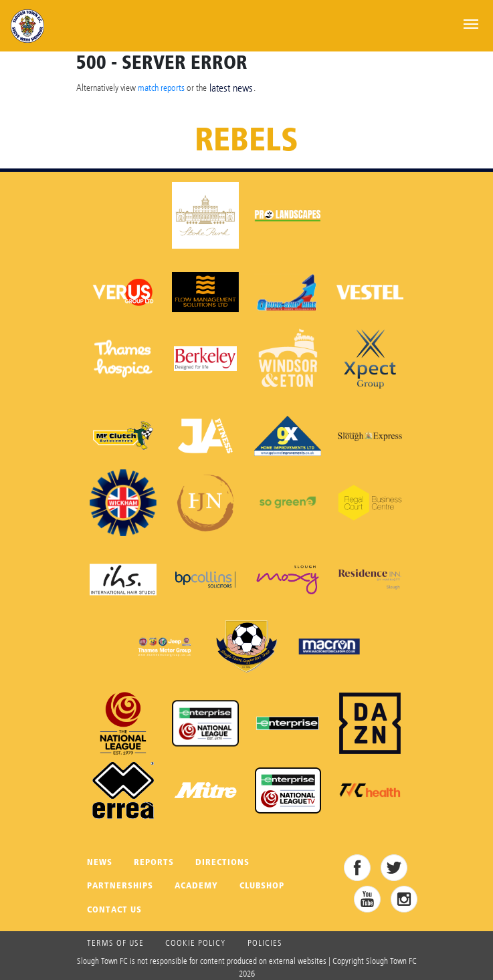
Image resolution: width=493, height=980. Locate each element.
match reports (161, 87)
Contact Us (114, 909)
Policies (265, 943)
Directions (222, 862)
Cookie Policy (196, 943)
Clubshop (262, 885)
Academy (196, 885)
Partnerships (120, 885)
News (100, 862)
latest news (231, 88)
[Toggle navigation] (471, 23)
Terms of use (115, 943)
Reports (154, 862)
